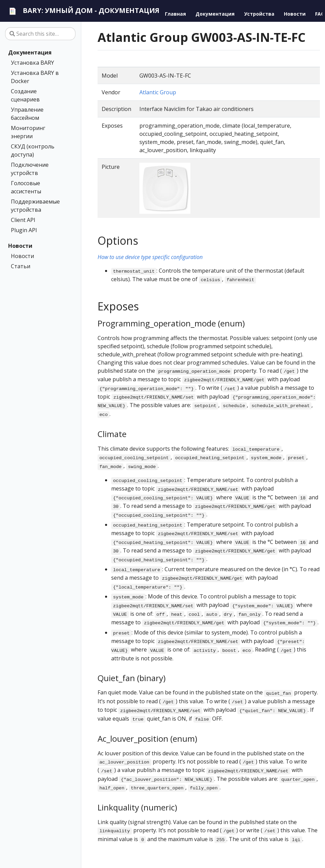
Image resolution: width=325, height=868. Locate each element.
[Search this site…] (40, 34)
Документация (30, 52)
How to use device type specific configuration (150, 257)
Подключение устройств (30, 169)
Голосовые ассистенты (26, 187)
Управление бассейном (27, 114)
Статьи (21, 266)
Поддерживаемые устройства (35, 206)
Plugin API (24, 230)
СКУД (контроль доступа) (33, 150)
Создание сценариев (25, 95)
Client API (23, 220)
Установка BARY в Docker (35, 77)
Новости (20, 246)
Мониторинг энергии (28, 132)
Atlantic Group (158, 92)
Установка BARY (32, 63)
